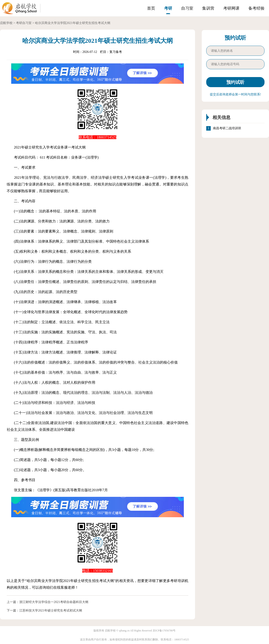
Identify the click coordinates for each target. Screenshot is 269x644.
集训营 (208, 8)
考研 (168, 8)
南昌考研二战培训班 (227, 128)
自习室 (187, 8)
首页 (151, 8)
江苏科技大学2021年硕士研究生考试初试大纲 (51, 611)
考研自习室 (24, 23)
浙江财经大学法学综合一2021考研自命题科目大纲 (54, 602)
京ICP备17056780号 (164, 631)
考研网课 (231, 8)
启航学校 (6, 23)
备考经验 (256, 8)
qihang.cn (124, 631)
